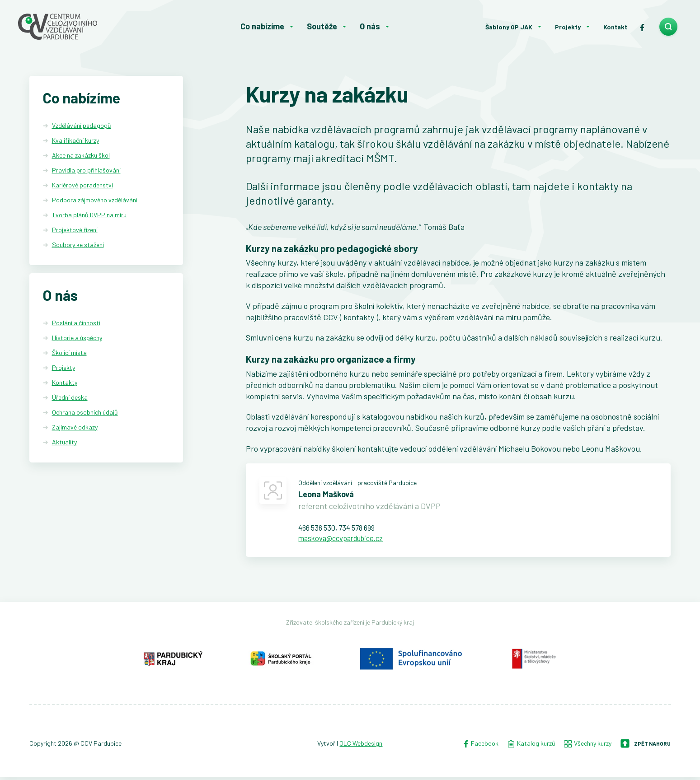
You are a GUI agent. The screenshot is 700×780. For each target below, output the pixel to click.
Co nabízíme (262, 26)
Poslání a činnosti (76, 324)
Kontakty (65, 383)
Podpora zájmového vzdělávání (95, 200)
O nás (370, 26)
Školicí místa (69, 353)
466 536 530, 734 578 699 (341, 529)
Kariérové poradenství (82, 185)
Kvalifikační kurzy (75, 140)
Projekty (568, 27)
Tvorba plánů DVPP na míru (89, 215)
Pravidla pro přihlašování (86, 170)
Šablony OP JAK (509, 27)
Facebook (480, 746)
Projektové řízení (75, 230)
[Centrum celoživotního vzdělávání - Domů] (85, 27)
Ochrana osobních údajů (85, 413)
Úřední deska (70, 398)
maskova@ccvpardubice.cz (345, 540)
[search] (668, 27)
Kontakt (615, 27)
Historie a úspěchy (77, 339)
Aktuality (64, 442)
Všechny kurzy (588, 746)
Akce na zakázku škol (81, 155)
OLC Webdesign (361, 746)
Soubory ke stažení (78, 245)
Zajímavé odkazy (75, 427)
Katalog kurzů (531, 746)
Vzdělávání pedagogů (82, 125)
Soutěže (322, 26)
